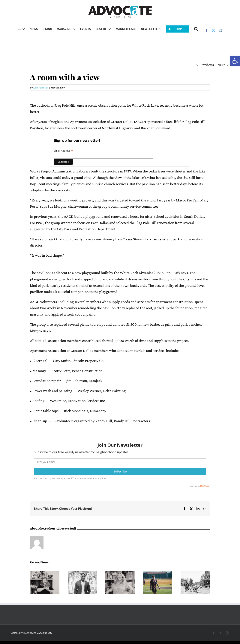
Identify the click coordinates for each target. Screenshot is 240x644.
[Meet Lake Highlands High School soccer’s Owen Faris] (158, 573)
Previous (207, 65)
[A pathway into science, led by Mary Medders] (45, 573)
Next (221, 65)
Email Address (63, 151)
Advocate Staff (41, 88)
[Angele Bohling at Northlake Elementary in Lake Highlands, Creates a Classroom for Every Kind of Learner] (120, 573)
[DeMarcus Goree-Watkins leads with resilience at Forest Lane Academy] (82, 573)
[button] (235, 61)
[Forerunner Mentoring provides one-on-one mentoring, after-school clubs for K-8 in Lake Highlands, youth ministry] (195, 573)
